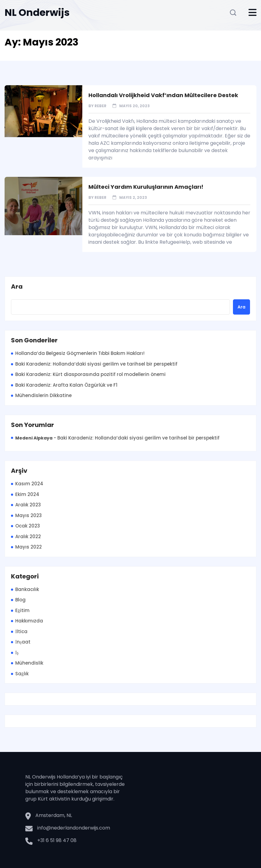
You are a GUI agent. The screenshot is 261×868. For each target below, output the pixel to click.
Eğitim (22, 610)
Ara (17, 287)
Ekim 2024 (27, 494)
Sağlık (22, 674)
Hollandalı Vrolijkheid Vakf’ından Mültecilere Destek (163, 95)
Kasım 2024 (29, 484)
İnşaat (23, 642)
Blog (20, 600)
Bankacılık (27, 589)
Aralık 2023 (28, 505)
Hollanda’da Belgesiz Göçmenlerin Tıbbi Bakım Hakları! (80, 353)
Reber (100, 106)
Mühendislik (29, 663)
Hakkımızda (29, 621)
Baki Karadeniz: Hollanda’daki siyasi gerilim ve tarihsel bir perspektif (96, 364)
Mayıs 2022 (29, 547)
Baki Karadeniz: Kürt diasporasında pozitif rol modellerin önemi (90, 374)
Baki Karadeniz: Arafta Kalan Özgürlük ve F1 (66, 385)
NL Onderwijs (37, 13)
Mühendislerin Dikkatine (43, 395)
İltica (21, 631)
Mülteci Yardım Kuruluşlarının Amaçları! (146, 187)
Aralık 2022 (28, 536)
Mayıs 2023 (29, 515)
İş (17, 653)
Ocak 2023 (28, 526)
